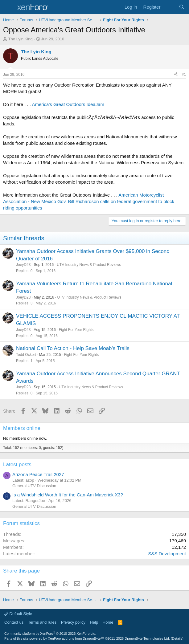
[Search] (182, 7)
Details (177, 638)
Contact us (14, 622)
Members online (22, 428)
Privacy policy (73, 622)
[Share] (176, 75)
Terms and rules (42, 622)
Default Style (18, 614)
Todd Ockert (26, 355)
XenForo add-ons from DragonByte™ (76, 638)
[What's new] (169, 7)
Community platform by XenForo (50, 634)
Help (94, 622)
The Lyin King (21, 39)
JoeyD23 (23, 265)
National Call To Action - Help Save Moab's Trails (73, 348)
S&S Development (167, 554)
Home (108, 622)
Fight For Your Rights (76, 330)
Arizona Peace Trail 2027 (38, 474)
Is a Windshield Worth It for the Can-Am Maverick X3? (68, 495)
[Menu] (8, 7)
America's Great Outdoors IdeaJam (68, 104)
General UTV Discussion (34, 486)
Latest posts (17, 465)
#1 (184, 75)
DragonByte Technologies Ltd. (147, 638)
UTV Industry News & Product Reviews (89, 265)
